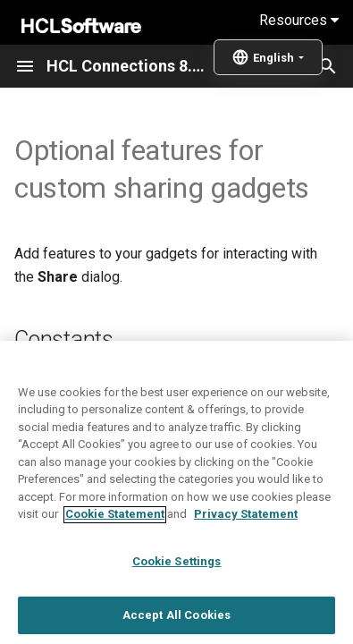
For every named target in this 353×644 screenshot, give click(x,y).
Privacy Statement (246, 569)
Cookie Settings (177, 617)
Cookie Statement (115, 569)
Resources (299, 20)
